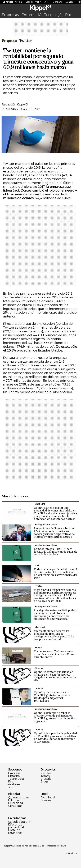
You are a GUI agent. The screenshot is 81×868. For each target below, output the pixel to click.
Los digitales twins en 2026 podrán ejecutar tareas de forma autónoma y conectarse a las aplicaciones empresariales (56, 615)
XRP (47, 2)
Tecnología (53, 15)
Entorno (28, 15)
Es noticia (8, 2)
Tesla (37, 565)
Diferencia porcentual (16, 826)
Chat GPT (40, 504)
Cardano (58, 2)
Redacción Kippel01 (15, 105)
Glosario (46, 779)
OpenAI (39, 668)
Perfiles (46, 773)
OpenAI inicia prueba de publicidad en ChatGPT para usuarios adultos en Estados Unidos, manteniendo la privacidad (55, 737)
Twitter (25, 41)
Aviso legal (48, 798)
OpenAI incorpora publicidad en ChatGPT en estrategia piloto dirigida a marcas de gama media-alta (55, 676)
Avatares (14, 784)
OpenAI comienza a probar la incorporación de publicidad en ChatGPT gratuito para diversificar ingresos (55, 717)
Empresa (9, 41)
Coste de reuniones (15, 832)
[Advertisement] (40, 29)
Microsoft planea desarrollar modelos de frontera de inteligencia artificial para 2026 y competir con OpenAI (54, 635)
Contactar (15, 806)
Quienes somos (19, 798)
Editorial (14, 800)
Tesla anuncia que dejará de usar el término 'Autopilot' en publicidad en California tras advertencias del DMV (55, 573)
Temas (45, 776)
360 (11, 787)
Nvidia (18, 2)
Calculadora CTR (20, 822)
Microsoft (40, 627)
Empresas (10, 15)
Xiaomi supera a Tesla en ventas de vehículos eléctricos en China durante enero (54, 654)
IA (40, 15)
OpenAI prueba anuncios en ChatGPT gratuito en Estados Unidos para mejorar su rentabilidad (52, 696)
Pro (68, 15)
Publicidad (16, 803)
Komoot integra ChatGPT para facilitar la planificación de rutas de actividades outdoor (56, 552)
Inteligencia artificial (46, 524)
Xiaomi (70, 2)
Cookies (46, 800)
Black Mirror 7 (33, 2)
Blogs (44, 782)
